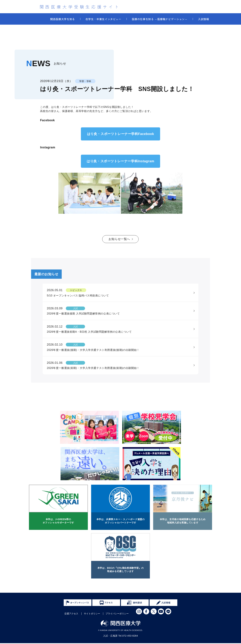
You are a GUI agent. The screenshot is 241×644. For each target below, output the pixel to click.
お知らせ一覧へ (119, 239)
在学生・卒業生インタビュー (103, 19)
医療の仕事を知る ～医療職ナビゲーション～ (160, 19)
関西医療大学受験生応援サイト (80, 7)
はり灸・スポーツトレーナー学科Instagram (120, 161)
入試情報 (203, 19)
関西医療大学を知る (62, 19)
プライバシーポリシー (117, 614)
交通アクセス (71, 614)
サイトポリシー (92, 614)
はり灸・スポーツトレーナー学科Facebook (120, 134)
